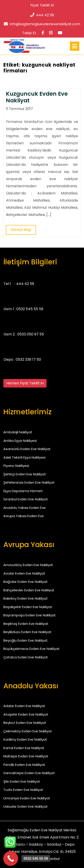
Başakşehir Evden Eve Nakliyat (28, 607)
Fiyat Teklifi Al (42, 5)
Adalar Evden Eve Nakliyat (24, 706)
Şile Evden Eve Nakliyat (22, 781)
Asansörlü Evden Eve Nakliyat (27, 449)
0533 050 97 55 (31, 334)
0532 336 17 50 (28, 359)
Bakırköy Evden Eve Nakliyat (26, 598)
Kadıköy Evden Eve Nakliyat (25, 739)
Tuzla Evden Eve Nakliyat (23, 790)
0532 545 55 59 (30, 309)
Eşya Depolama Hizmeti (23, 491)
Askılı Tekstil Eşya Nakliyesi (24, 457)
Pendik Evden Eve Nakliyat (24, 765)
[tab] (75, 46)
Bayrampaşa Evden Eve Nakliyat (30, 615)
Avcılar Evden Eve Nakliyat (24, 573)
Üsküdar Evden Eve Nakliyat (26, 806)
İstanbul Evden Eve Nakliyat (26, 499)
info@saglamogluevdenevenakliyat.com (42, 24)
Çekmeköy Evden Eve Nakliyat (28, 731)
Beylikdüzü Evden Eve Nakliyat (27, 632)
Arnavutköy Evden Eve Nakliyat (28, 565)
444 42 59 (42, 15)
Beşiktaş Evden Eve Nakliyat (26, 624)
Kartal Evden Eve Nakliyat (24, 748)
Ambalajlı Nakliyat (18, 432)
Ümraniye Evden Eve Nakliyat (27, 798)
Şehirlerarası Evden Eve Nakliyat (29, 482)
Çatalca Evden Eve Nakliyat (26, 657)
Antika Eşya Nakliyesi (20, 441)
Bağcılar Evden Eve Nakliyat (26, 582)
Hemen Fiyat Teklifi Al (25, 383)
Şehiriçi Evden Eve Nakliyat (25, 474)
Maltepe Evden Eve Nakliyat (26, 756)
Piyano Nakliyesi (16, 466)
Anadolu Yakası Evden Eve (25, 508)
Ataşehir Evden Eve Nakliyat (26, 714)
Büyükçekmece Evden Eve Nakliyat (31, 649)
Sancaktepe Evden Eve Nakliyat (29, 773)
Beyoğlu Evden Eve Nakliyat (26, 640)
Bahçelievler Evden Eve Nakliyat (29, 590)
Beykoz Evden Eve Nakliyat (25, 723)
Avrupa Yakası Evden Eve (24, 516)
